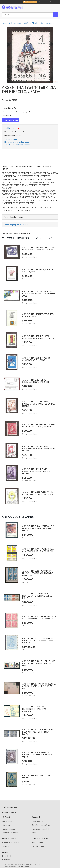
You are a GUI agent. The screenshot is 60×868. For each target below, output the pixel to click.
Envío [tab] (20, 160)
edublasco (8, 128)
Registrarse (43, 2)
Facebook (7, 856)
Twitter (6, 860)
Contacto (6, 846)
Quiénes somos (38, 821)
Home (4, 23)
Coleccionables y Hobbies (19, 23)
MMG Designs (38, 842)
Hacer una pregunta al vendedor (17, 142)
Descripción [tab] (9, 160)
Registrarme (7, 821)
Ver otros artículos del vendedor (17, 144)
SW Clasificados (38, 846)
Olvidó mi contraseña (10, 833)
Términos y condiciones (41, 825)
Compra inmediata (11, 120)
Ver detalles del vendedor (15, 139)
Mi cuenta (53, 2)
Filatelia (35, 23)
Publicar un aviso (8, 829)
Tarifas (35, 833)
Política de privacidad (40, 829)
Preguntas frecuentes (11, 842)
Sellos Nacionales (47, 23)
